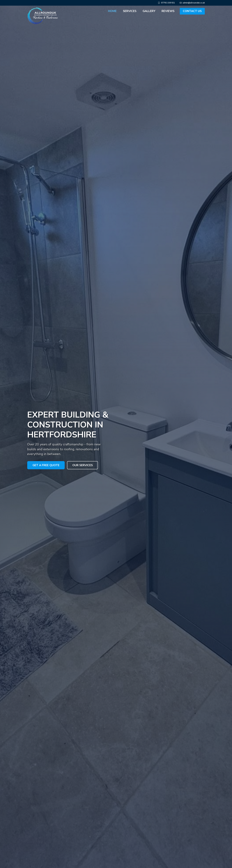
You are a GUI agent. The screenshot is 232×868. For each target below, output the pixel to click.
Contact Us (192, 11)
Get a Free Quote (46, 464)
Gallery (149, 11)
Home (112, 11)
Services (130, 11)
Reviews (168, 11)
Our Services (83, 464)
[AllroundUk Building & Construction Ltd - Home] (34, 11)
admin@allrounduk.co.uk (194, 3)
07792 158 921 (168, 3)
